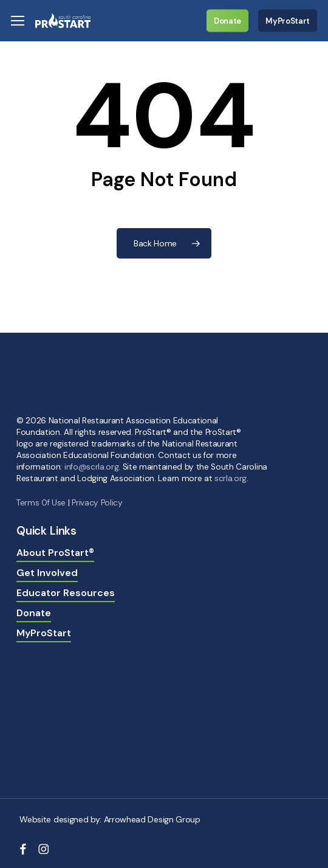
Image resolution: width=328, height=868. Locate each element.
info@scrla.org (92, 467)
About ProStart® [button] (55, 553)
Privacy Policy (97, 503)
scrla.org (231, 478)
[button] (18, 21)
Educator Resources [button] (66, 593)
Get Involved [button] (47, 573)
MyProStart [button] (44, 633)
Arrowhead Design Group (152, 819)
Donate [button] (34, 613)
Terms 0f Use (41, 503)
